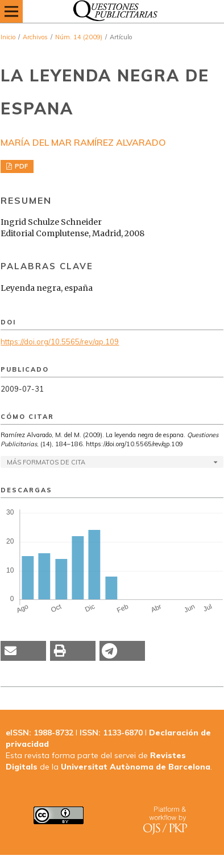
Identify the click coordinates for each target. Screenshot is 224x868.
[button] (23, 651)
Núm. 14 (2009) (79, 37)
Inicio (8, 37)
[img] (112, 11)
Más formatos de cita (46, 462)
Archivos (35, 37)
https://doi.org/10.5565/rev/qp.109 (60, 342)
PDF (20, 166)
